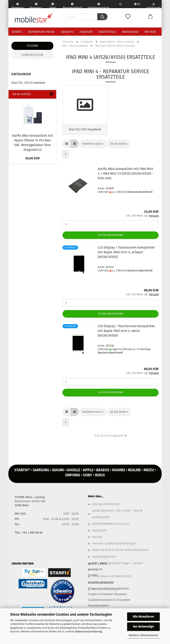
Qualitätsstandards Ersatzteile (99, 6)
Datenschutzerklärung (88, 631)
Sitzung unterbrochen (106, 505)
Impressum (99, 532)
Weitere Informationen (144, 635)
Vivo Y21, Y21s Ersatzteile (28, 83)
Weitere (150, 32)
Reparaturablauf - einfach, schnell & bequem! (72, 6)
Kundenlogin (153, 6)
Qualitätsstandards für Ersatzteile (109, 601)
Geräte (17, 32)
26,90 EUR (32, 158)
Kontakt (97, 538)
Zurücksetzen (32, 55)
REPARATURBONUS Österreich (111, 525)
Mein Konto (95, 571)
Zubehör (86, 32)
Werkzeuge (130, 32)
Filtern (32, 46)
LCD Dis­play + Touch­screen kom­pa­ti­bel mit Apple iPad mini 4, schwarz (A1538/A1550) (126, 254)
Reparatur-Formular (36, 6)
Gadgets (67, 32)
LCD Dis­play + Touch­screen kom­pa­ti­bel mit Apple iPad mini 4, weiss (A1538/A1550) (126, 332)
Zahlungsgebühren (104, 558)
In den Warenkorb (111, 236)
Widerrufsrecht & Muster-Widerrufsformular (120, 551)
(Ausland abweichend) (140, 193)
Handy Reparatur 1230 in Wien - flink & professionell (117, 515)
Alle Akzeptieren (143, 617)
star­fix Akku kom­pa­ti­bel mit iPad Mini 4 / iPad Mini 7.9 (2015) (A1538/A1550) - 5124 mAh (125, 175)
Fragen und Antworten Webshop (109, 590)
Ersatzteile (107, 32)
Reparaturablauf (98, 607)
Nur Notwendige (143, 627)
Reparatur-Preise (41, 32)
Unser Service (53, 6)
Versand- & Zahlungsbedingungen (114, 545)
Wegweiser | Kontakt (18, 6)
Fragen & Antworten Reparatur (107, 595)
